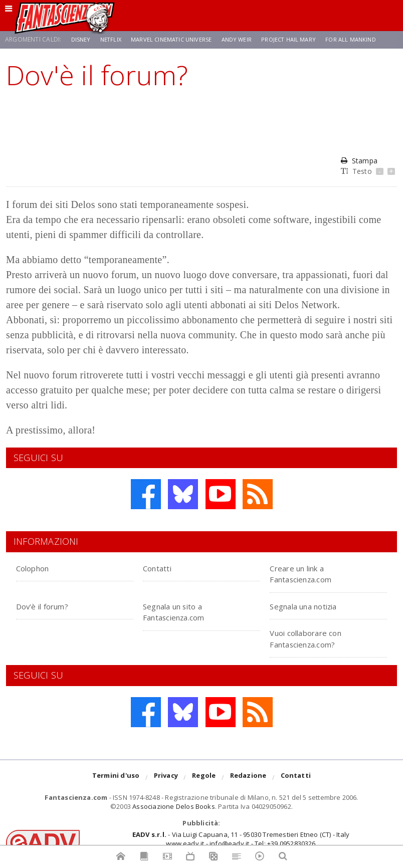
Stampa (359, 161)
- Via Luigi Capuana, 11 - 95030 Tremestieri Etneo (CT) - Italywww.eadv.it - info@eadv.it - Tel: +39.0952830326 (241, 839)
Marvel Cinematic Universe (176, 39)
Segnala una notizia (315, 606)
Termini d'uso (116, 778)
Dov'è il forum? (50, 606)
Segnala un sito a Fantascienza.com (184, 611)
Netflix (113, 39)
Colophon (38, 568)
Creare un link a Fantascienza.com (311, 573)
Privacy (166, 778)
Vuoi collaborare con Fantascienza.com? (317, 638)
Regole (204, 778)
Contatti (162, 568)
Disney (81, 39)
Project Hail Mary (299, 39)
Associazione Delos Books (174, 806)
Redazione (248, 778)
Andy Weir (244, 39)
